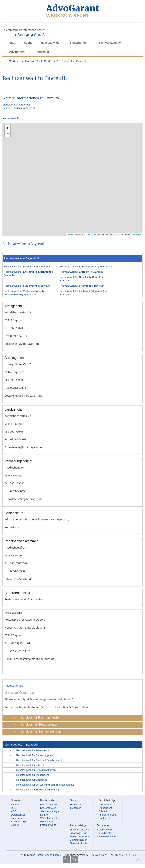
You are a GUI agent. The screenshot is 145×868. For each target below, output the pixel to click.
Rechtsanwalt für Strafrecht (31, 780)
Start (12, 43)
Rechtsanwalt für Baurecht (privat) (35, 755)
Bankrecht (104, 818)
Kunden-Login (19, 821)
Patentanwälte (48, 825)
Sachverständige (50, 811)
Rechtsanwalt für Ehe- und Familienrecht (39, 760)
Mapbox (138, 234)
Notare (44, 815)
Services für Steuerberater (39, 724)
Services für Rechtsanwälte (40, 718)
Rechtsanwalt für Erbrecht (31, 765)
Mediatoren (47, 821)
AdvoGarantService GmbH (45, 855)
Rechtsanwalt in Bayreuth (72, 61)
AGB (14, 811)
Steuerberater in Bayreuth (17, 105)
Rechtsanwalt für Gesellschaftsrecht (36, 770)
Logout (15, 825)
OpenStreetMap (93, 234)
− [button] (8, 134)
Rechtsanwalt (50, 43)
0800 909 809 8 (30, 35)
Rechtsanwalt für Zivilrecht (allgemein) (38, 790)
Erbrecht (103, 811)
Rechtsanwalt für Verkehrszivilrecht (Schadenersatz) (45, 785)
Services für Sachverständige (41, 731)
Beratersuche (77, 805)
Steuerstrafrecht (78, 843)
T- (66, 860)
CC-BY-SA (118, 234)
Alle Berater (17, 52)
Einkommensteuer (80, 830)
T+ (74, 860)
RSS (13, 808)
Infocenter (42, 52)
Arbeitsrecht (105, 805)
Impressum (17, 818)
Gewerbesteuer (78, 840)
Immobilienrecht (108, 815)
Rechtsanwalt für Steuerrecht (32, 775)
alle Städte (46, 61)
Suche (28, 43)
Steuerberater (79, 43)
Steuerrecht (105, 808)
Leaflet (70, 234)
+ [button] (8, 128)
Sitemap (16, 805)
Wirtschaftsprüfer (50, 818)
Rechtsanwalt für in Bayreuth (27, 267)
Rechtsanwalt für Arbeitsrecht (33, 750)
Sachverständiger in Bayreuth (19, 108)
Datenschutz (18, 815)
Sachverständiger (110, 43)
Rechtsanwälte (48, 805)
